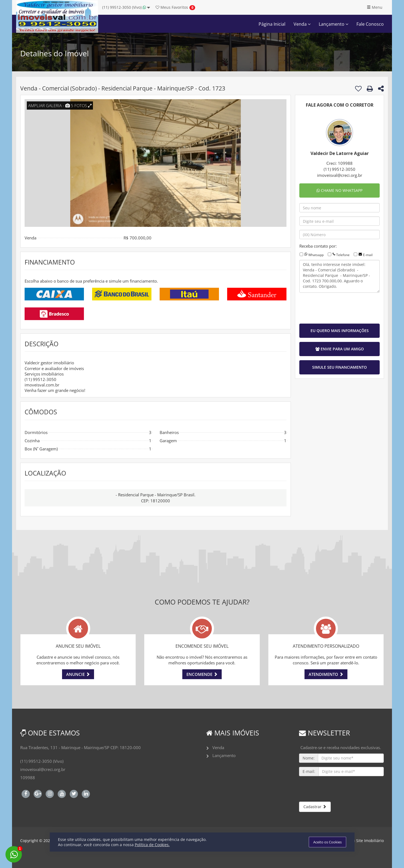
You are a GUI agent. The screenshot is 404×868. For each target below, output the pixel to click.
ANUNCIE (78, 674)
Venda (302, 24)
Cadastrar (315, 807)
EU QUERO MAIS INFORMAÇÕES (340, 331)
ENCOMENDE (202, 674)
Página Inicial (272, 24)
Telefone (343, 255)
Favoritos (172, 7)
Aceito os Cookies (327, 842)
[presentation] (341, 307)
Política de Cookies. (152, 845)
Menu (375, 7)
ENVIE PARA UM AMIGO (340, 349)
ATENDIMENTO (326, 674)
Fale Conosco (370, 24)
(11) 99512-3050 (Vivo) (126, 7)
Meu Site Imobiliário (365, 841)
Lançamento (333, 24)
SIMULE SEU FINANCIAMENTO (339, 367)
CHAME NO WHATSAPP (339, 190)
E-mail (368, 255)
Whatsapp (316, 255)
